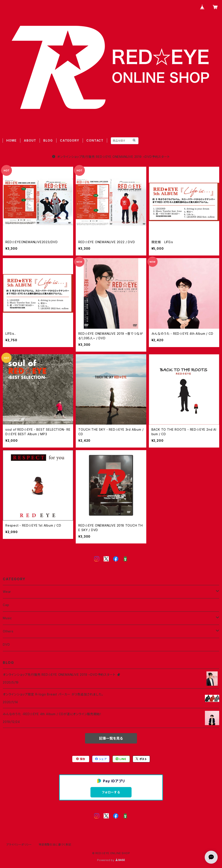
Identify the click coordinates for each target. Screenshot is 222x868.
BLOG (48, 140)
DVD (6, 644)
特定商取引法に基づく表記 (55, 845)
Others (8, 631)
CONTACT (95, 140)
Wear (7, 592)
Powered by (111, 860)
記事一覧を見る (111, 738)
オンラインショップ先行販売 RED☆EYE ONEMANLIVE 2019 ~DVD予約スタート (111, 157)
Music (7, 618)
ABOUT (30, 140)
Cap (6, 605)
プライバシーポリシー (19, 845)
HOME (11, 140)
